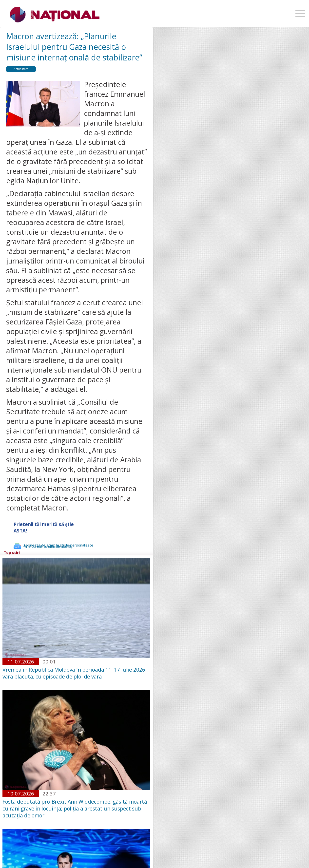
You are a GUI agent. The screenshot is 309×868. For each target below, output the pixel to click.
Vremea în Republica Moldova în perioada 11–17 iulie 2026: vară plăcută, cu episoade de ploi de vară (75, 673)
